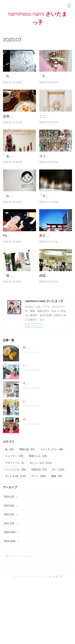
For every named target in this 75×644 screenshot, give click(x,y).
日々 (58, 531)
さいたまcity (15, 537)
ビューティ (14, 517)
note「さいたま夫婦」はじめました (42, 463)
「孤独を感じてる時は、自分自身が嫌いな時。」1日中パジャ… (19, 332)
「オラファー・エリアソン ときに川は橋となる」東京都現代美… (55, 232)
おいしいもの (41, 524)
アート (38, 537)
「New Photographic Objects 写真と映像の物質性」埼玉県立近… (19, 81)
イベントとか (15, 531)
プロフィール (15, 524)
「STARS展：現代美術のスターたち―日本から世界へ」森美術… (55, 81)
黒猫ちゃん (38, 517)
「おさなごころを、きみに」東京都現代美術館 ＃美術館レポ (19, 232)
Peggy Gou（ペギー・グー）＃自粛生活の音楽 (19, 282)
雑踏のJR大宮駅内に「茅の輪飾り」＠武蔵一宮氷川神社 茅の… (55, 332)
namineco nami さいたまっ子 (37, 18)
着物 (56, 537)
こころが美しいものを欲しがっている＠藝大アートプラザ (55, 131)
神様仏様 (27, 511)
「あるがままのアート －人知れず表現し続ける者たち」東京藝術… (19, 181)
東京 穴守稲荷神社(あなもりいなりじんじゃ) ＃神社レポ (55, 282)
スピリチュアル (51, 511)
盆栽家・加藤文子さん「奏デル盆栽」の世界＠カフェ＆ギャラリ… (19, 131)
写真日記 (39, 531)
